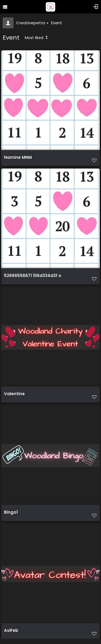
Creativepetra (32, 23)
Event (57, 23)
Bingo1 (11, 512)
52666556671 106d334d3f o (33, 276)
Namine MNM (18, 157)
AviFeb (11, 631)
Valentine (14, 394)
